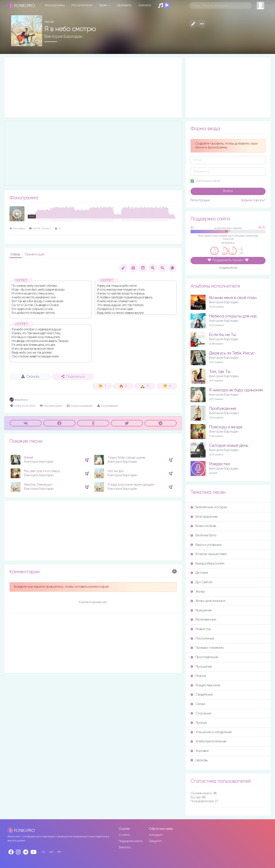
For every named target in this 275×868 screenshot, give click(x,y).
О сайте (124, 835)
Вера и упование (206, 545)
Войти (228, 191)
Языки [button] (103, 5)
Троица (199, 723)
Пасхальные (202, 638)
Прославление (204, 657)
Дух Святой (201, 582)
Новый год (201, 629)
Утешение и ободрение (211, 732)
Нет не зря (115, 471)
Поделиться (73, 377)
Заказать (145, 5)
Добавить (124, 5)
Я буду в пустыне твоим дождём (131, 485)
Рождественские (205, 685)
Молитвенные (203, 620)
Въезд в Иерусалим (207, 564)
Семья (198, 704)
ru (44, 852)
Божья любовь (203, 526)
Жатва (198, 592)
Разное (198, 676)
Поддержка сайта (131, 841)
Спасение (201, 713)
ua (51, 852)
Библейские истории (209, 507)
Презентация (34, 254)
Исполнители (82, 5)
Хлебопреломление (209, 741)
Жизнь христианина (208, 601)
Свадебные (202, 695)
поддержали (228, 268)
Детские (199, 573)
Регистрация (200, 200)
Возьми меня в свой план (233, 298)
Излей (29, 458)
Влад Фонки (19, 400)
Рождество (220, 464)
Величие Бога (203, 535)
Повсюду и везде (226, 427)
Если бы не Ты (222, 335)
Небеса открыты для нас (233, 316)
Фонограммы (55, 5)
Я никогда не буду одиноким (236, 390)
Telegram (155, 841)
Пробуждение (223, 409)
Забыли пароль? (253, 200)
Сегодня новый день (229, 446)
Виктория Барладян (63, 37)
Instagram (156, 835)
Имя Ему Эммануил (38, 485)
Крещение (201, 610)
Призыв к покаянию (207, 648)
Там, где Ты (220, 372)
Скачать (30, 377)
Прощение (201, 667)
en (59, 852)
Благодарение (204, 517)
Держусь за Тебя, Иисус (232, 353)
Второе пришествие (209, 554)
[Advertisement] (93, 87)
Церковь (199, 760)
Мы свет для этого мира (42, 471)
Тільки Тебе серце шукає (127, 458)
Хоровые (200, 751)
